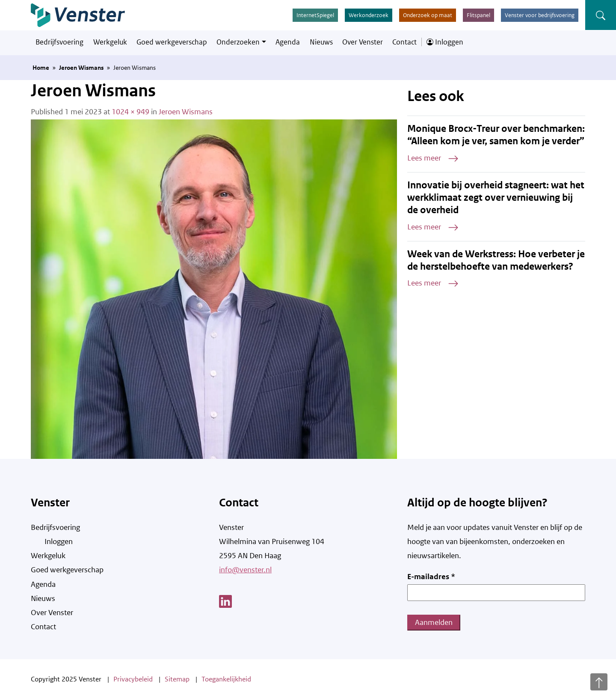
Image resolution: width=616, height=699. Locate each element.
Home (41, 68)
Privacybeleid (133, 679)
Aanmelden (434, 622)
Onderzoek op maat (428, 15)
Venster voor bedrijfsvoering (540, 15)
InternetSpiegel (315, 15)
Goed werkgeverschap (172, 42)
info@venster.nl (245, 570)
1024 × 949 (130, 112)
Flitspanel (478, 15)
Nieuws (321, 42)
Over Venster (363, 42)
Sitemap (177, 679)
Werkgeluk (110, 42)
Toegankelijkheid (226, 679)
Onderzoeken (238, 42)
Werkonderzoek (369, 15)
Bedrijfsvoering (59, 42)
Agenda (288, 42)
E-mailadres (431, 577)
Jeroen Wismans (81, 68)
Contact (404, 42)
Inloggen (445, 42)
